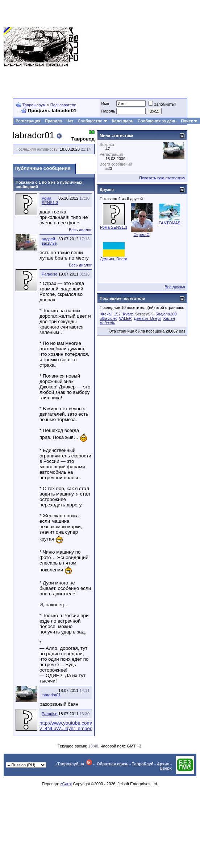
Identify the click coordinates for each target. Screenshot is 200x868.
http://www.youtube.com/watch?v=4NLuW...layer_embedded (73, 726)
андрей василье (49, 241)
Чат (70, 121)
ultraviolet (108, 318)
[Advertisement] (139, 47)
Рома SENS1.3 (50, 200)
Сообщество (92, 121)
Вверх (166, 768)
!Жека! (106, 314)
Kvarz (128, 314)
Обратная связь (112, 764)
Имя (105, 103)
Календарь (123, 121)
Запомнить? (162, 104)
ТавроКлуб (143, 764)
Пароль (108, 111)
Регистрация (28, 121)
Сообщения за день (157, 121)
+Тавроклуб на (74, 764)
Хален (169, 318)
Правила (53, 121)
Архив (163, 764)
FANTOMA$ (169, 223)
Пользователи (63, 105)
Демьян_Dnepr (114, 259)
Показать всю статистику (162, 178)
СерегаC (141, 235)
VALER (125, 318)
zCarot (66, 784)
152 (117, 314)
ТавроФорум (34, 105)
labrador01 (51, 695)
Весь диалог (80, 230)
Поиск (189, 121)
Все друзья (175, 287)
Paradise (49, 274)
